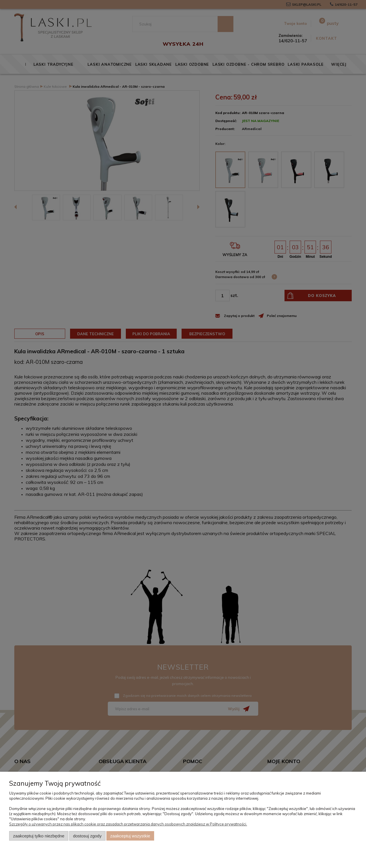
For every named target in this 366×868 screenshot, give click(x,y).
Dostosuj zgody (87, 836)
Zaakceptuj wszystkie (130, 836)
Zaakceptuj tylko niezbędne (39, 836)
